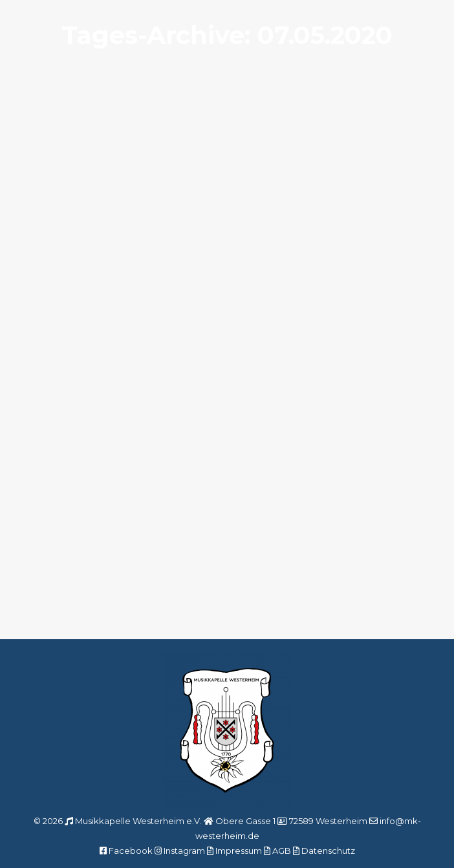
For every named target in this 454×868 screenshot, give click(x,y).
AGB (282, 851)
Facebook (131, 851)
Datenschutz (328, 851)
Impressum (239, 851)
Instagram (184, 851)
